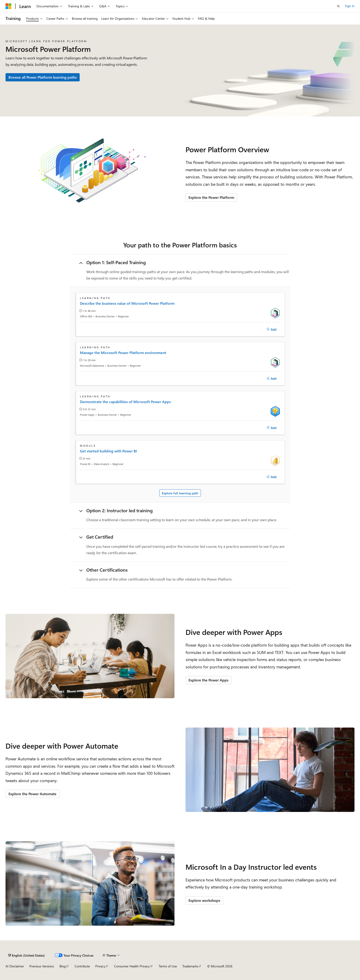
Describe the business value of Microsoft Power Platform (127, 303)
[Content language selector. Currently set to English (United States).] (27, 955)
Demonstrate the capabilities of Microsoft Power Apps (125, 402)
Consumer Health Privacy (132, 966)
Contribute (82, 966)
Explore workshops (204, 900)
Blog (63, 966)
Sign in (350, 6)
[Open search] (338, 6)
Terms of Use (168, 966)
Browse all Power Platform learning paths (43, 77)
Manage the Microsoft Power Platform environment (123, 353)
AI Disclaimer (15, 966)
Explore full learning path (180, 493)
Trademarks (190, 966)
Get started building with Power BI (108, 451)
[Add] (271, 329)
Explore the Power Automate (32, 794)
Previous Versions (42, 966)
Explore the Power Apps (208, 680)
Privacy (100, 966)
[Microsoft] (8, 6)
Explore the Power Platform (211, 197)
